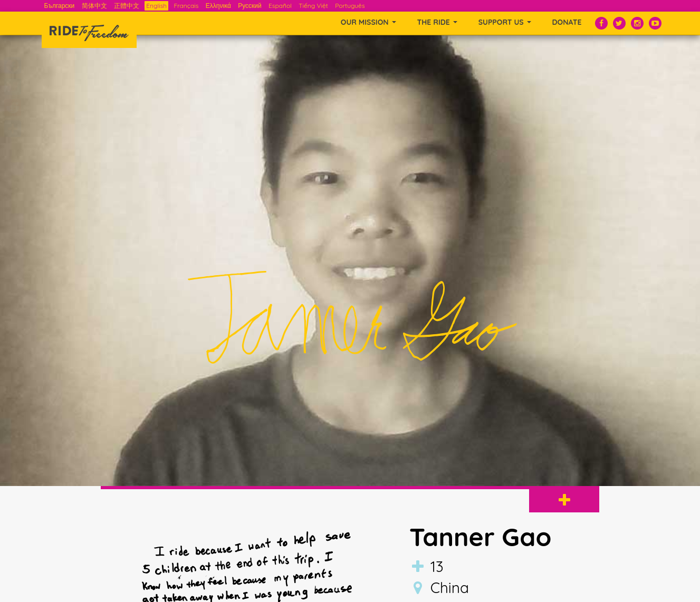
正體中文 (127, 6)
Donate (567, 22)
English (156, 6)
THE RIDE (437, 22)
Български (60, 6)
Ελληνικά (218, 6)
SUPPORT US (505, 22)
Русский (250, 6)
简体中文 (94, 6)
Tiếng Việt (313, 6)
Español (280, 6)
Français (186, 6)
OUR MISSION (368, 22)
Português (350, 6)
